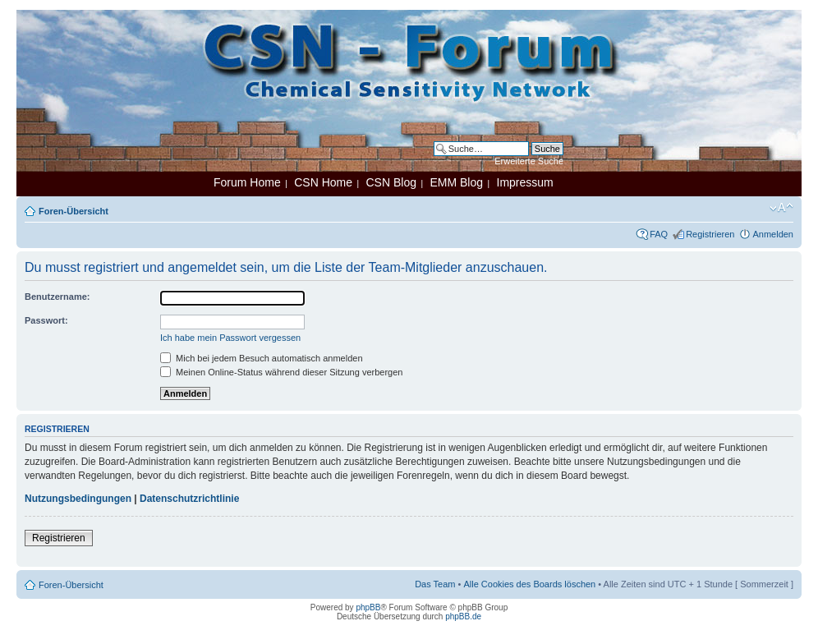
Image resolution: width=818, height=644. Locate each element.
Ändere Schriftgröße (781, 208)
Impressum (525, 182)
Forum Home (247, 182)
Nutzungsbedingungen (78, 499)
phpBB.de (463, 616)
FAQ (659, 234)
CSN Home (323, 182)
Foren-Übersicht (74, 211)
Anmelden (773, 234)
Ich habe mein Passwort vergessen (230, 338)
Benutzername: (57, 297)
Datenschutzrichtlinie (189, 499)
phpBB (368, 607)
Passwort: (46, 320)
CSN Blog (391, 182)
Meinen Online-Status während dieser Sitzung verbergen (281, 372)
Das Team (435, 584)
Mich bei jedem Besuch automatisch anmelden (262, 358)
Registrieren (710, 234)
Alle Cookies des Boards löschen (529, 584)
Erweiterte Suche (529, 161)
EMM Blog (456, 182)
